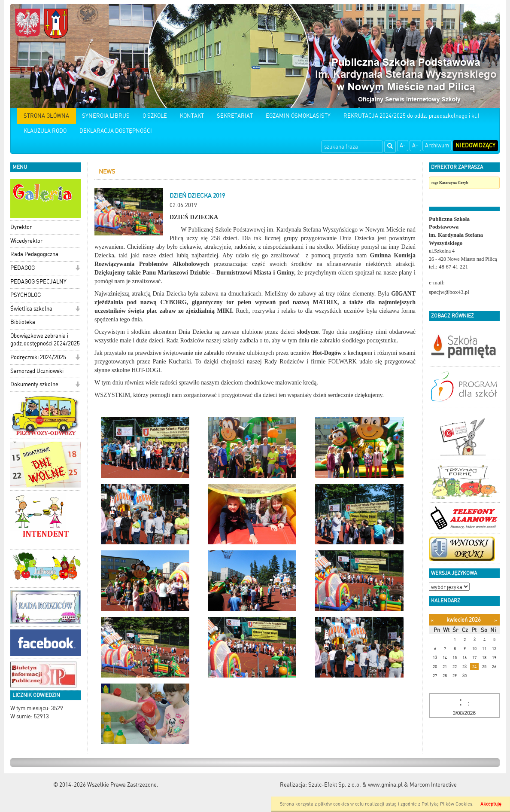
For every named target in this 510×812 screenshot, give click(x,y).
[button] (77, 269)
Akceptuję (491, 804)
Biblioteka (23, 322)
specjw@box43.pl (449, 292)
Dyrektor (21, 227)
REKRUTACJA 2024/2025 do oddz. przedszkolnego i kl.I (411, 116)
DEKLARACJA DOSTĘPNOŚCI (116, 131)
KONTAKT (192, 116)
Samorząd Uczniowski (37, 371)
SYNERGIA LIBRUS (106, 116)
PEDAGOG (23, 268)
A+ (415, 145)
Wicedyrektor (26, 241)
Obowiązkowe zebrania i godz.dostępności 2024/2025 (45, 340)
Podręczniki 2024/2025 (38, 357)
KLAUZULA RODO (45, 131)
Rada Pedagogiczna (34, 254)
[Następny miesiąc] (496, 620)
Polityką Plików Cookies (447, 804)
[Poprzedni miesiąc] (432, 620)
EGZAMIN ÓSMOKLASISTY (298, 116)
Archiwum (437, 145)
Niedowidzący (475, 145)
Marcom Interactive (433, 785)
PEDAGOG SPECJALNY (38, 282)
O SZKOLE (155, 116)
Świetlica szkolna (31, 309)
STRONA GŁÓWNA (46, 116)
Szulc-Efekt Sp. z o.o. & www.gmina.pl (355, 785)
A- (403, 145)
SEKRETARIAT (235, 116)
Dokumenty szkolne (34, 384)
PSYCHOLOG (26, 295)
